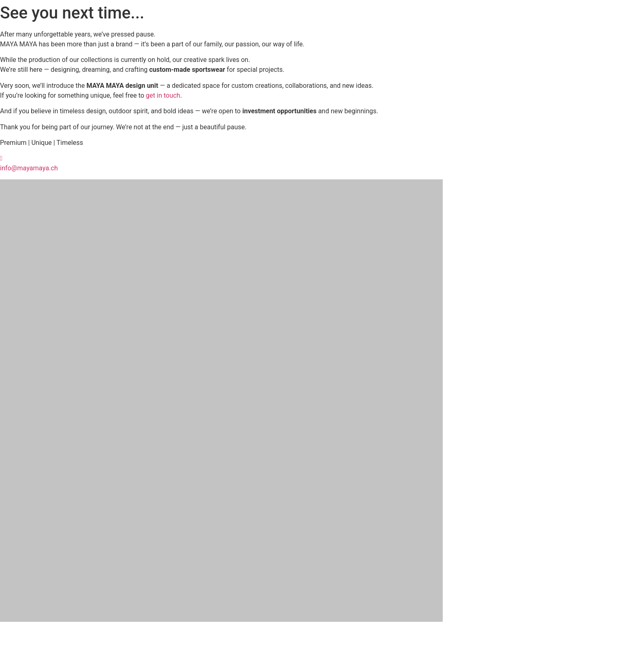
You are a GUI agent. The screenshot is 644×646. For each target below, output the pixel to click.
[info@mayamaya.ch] (1, 158)
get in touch (163, 95)
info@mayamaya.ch (29, 168)
